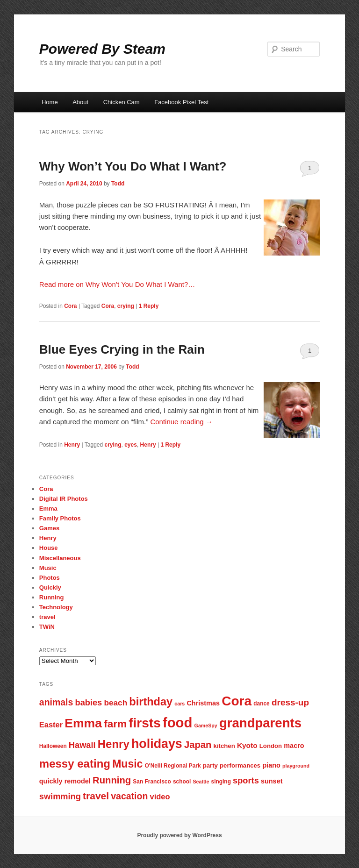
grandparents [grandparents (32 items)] (260, 723)
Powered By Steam (102, 49)
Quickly (50, 587)
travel (47, 617)
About (80, 102)
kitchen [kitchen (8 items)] (224, 746)
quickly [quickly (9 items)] (51, 781)
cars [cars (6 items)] (179, 704)
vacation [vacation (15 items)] (129, 796)
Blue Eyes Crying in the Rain (122, 349)
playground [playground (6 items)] (296, 766)
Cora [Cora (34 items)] (237, 701)
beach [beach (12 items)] (115, 703)
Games (49, 528)
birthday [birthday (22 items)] (151, 702)
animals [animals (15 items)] (56, 702)
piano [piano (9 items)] (271, 765)
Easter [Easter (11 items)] (51, 725)
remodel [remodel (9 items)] (78, 781)
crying (126, 306)
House (49, 548)
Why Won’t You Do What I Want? (133, 166)
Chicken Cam (122, 102)
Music (48, 568)
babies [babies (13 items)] (89, 702)
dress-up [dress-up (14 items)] (290, 702)
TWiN (47, 627)
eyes (131, 445)
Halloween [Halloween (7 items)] (53, 746)
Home (50, 102)
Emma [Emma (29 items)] (83, 723)
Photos (50, 578)
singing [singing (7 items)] (221, 782)
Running (52, 597)
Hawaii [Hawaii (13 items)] (82, 745)
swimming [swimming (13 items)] (60, 796)
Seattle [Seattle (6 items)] (201, 782)
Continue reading (181, 422)
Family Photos (60, 518)
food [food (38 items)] (178, 722)
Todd (118, 184)
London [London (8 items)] (271, 746)
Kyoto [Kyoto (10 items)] (247, 745)
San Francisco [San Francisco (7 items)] (152, 782)
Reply (149, 306)
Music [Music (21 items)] (127, 764)
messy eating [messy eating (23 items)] (75, 764)
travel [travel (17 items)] (96, 796)
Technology (56, 607)
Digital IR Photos (64, 499)
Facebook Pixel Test (181, 102)
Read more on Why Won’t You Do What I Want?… (117, 284)
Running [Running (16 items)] (112, 780)
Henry (72, 445)
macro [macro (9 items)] (294, 746)
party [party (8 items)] (210, 765)
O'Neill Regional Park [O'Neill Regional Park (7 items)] (173, 766)
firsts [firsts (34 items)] (145, 723)
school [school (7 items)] (182, 782)
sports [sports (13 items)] (246, 780)
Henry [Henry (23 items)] (114, 744)
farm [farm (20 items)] (115, 724)
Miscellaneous (60, 558)
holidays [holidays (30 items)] (157, 744)
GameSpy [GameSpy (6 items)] (206, 726)
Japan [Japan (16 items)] (198, 745)
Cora (70, 306)
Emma (48, 509)
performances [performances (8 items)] (240, 765)
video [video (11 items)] (160, 797)
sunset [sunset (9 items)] (272, 781)
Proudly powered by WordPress (179, 835)
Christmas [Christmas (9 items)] (203, 703)
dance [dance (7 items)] (261, 704)
